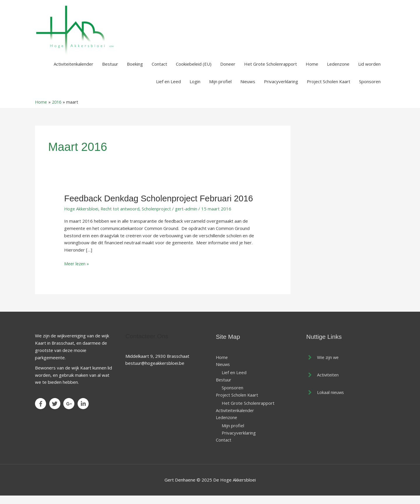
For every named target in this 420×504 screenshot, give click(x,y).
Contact (159, 71)
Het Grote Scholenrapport (271, 71)
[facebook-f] (42, 411)
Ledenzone (338, 71)
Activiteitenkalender (73, 71)
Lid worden (369, 71)
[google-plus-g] (70, 411)
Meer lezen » (77, 271)
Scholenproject (159, 216)
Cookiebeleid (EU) (194, 71)
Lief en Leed (168, 89)
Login (195, 89)
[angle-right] (323, 364)
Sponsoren (370, 89)
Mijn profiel (220, 89)
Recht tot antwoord (122, 216)
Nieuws (248, 89)
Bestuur (110, 71)
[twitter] (56, 411)
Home (312, 71)
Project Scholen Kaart (329, 89)
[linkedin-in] (84, 411)
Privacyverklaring (281, 89)
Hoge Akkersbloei (82, 216)
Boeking (135, 71)
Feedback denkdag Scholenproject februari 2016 (161, 206)
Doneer (228, 71)
